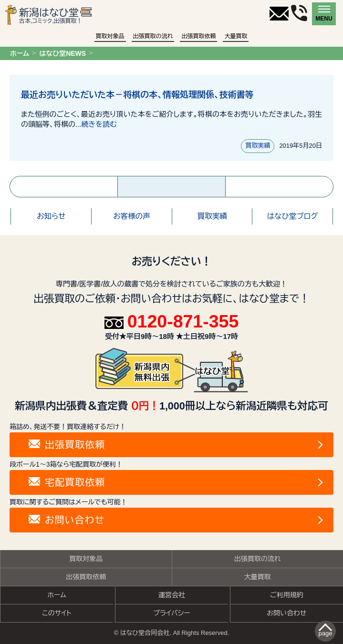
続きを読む (99, 124)
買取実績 (258, 146)
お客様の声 (132, 216)
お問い (67, 520)
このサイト (57, 613)
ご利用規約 (287, 595)
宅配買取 (67, 482)
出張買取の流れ (153, 36)
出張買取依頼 (198, 36)
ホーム (20, 53)
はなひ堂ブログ (293, 216)
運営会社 (172, 595)
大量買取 (236, 36)
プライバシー (172, 613)
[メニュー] (324, 14)
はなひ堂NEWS (62, 53)
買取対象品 (110, 36)
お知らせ (51, 216)
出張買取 (67, 445)
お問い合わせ (286, 613)
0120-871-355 (172, 322)
